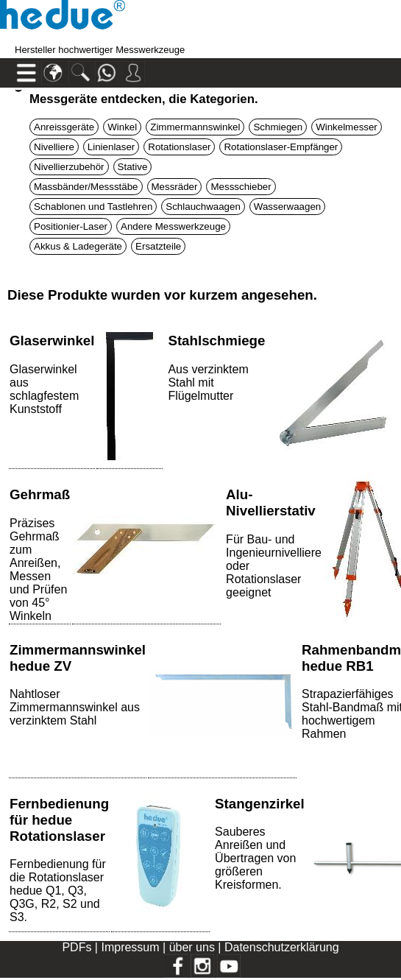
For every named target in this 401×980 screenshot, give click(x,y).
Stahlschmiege (216, 341)
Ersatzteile (158, 246)
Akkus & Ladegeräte (78, 246)
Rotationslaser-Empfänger (281, 147)
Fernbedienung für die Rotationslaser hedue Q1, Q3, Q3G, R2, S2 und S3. (58, 891)
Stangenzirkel (260, 804)
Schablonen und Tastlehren (93, 207)
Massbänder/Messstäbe (86, 187)
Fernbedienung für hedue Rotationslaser (59, 820)
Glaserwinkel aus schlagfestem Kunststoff (44, 389)
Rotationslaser (179, 147)
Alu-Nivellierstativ (271, 503)
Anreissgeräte (64, 127)
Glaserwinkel (52, 341)
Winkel (122, 127)
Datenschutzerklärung (282, 947)
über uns (192, 947)
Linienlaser (111, 147)
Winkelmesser (347, 127)
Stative (133, 167)
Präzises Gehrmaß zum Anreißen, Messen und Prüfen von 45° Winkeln (38, 570)
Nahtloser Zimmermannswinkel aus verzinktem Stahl (75, 707)
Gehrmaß (40, 494)
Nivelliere (54, 147)
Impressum (130, 947)
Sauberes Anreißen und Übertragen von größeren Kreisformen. (255, 858)
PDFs (77, 947)
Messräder (175, 187)
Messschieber (241, 187)
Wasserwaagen (287, 207)
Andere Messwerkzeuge (173, 226)
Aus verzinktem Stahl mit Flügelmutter (208, 383)
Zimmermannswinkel (195, 127)
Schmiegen (278, 127)
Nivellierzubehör (69, 167)
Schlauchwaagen (203, 207)
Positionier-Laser (71, 226)
